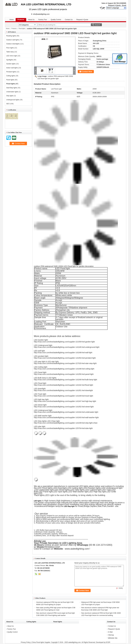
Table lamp (10, 52)
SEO (8, 104)
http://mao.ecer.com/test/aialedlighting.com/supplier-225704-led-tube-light (63, 428)
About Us (31, 20)
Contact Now (87, 72)
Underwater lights (12, 92)
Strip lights (10, 96)
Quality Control (56, 20)
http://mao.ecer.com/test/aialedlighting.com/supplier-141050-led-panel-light (64, 374)
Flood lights (22, 29)
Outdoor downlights (13, 44)
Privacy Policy (26, 642)
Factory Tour (43, 20)
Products (21, 20)
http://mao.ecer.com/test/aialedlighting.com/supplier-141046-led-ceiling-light (64, 369)
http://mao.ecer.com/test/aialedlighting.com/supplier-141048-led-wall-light (63, 353)
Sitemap (111, 635)
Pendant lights (11, 72)
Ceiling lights (11, 76)
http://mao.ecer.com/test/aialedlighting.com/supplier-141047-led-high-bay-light (65, 401)
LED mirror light (12, 56)
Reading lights (11, 36)
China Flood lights (38, 642)
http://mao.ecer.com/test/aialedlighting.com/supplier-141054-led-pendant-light (65, 358)
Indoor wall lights (12, 68)
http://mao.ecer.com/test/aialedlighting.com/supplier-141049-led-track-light (63, 396)
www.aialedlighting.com (77, 549)
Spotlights (10, 60)
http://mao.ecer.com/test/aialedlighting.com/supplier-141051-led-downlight (63, 390)
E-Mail (110, 632)
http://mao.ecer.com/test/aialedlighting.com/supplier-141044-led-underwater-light (66, 412)
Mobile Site (113, 638)
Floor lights (10, 48)
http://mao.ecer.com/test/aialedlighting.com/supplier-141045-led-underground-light (67, 347)
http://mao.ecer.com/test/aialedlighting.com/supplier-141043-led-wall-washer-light (66, 417)
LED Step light (69, 506)
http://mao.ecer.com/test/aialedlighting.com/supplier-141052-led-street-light (64, 407)
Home (12, 20)
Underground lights (13, 100)
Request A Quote (114, 5)
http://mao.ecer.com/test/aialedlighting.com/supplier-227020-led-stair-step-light (65, 363)
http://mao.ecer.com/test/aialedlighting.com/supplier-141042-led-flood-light (63, 385)
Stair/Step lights (12, 88)
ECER (108, 642)
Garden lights (11, 64)
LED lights (38, 501)
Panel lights (10, 80)
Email (124, 5)
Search (97, 25)
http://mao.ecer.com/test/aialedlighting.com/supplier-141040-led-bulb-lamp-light (65, 380)
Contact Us (69, 20)
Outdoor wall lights (13, 40)
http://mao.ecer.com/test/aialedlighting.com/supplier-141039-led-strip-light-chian (66, 423)
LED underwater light (44, 490)
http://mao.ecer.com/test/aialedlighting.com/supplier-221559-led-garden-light (64, 342)
